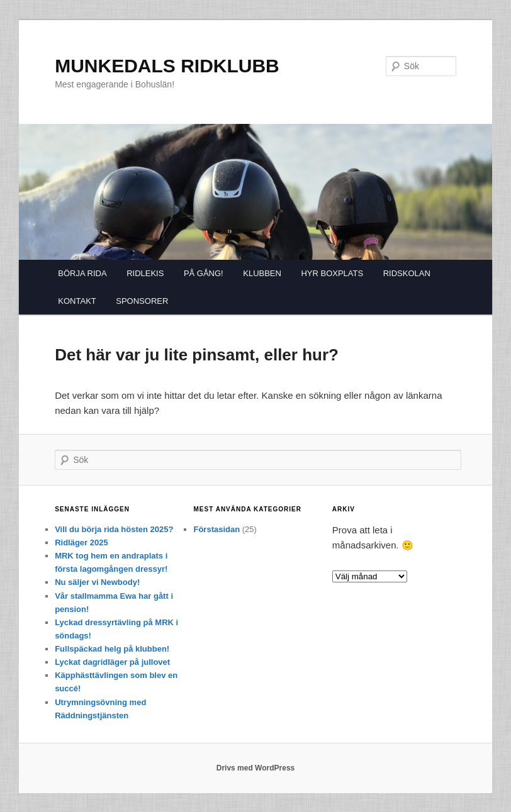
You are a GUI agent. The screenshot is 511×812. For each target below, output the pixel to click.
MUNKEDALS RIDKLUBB (167, 66)
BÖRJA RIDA (82, 273)
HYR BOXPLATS (332, 273)
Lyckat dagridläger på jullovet (112, 662)
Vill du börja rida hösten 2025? (114, 529)
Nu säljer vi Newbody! (97, 582)
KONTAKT (77, 301)
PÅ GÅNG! (204, 273)
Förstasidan (216, 529)
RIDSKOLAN (407, 273)
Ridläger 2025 (81, 542)
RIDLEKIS (145, 273)
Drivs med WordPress (256, 768)
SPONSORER (142, 301)
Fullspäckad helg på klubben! (112, 649)
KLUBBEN (262, 273)
